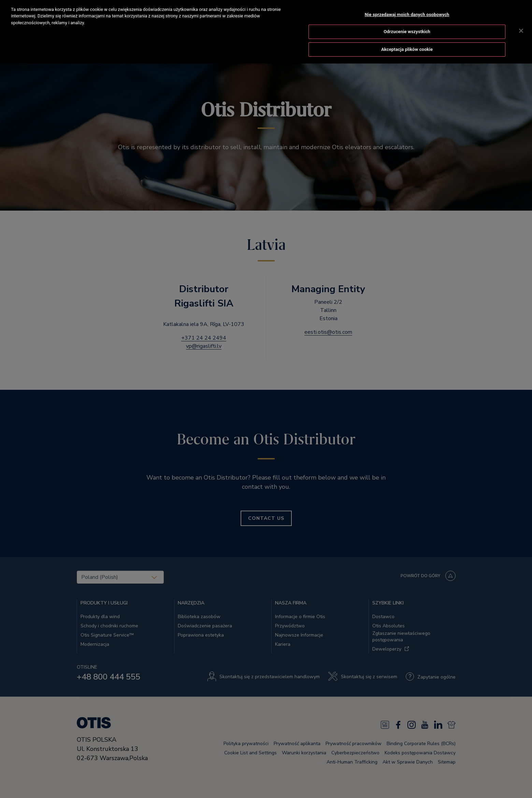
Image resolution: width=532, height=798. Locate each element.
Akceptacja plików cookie (407, 41)
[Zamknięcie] (521, 23)
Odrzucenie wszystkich (407, 24)
